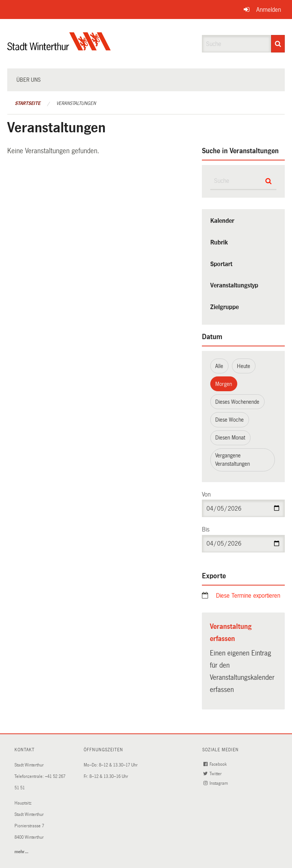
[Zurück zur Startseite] (59, 48)
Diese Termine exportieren (248, 596)
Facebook (216, 764)
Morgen (224, 384)
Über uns (29, 80)
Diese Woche (229, 420)
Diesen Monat (230, 438)
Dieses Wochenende (237, 402)
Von (206, 494)
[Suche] (278, 44)
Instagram (216, 783)
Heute (244, 366)
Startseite (28, 103)
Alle (219, 366)
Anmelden (269, 10)
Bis (206, 529)
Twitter (213, 774)
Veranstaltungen (76, 103)
